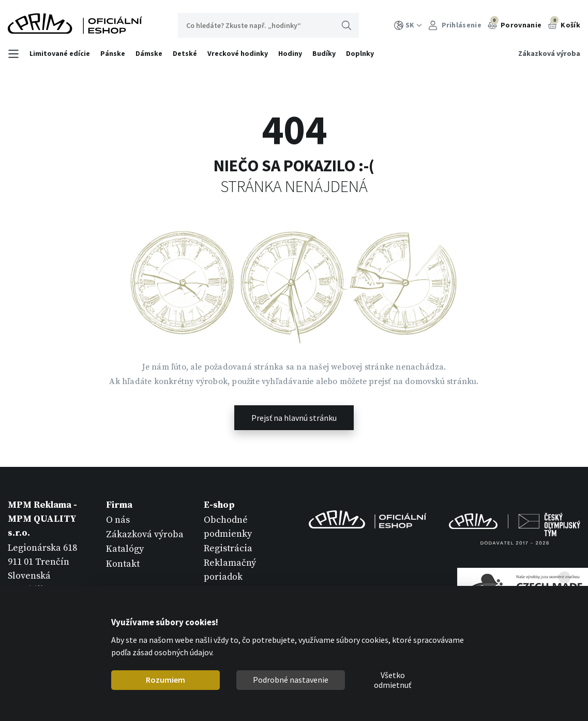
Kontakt (123, 564)
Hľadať (346, 25)
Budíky (324, 53)
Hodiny (290, 53)
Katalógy (125, 549)
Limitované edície (60, 53)
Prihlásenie (455, 25)
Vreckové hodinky (238, 53)
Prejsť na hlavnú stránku (294, 418)
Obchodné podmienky (228, 527)
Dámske (149, 53)
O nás (118, 520)
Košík (564, 24)
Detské (185, 53)
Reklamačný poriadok (230, 570)
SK (408, 25)
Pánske (113, 53)
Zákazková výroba (549, 53)
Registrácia (228, 548)
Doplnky (360, 53)
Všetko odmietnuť (393, 680)
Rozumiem (165, 680)
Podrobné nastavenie (291, 680)
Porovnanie (515, 24)
